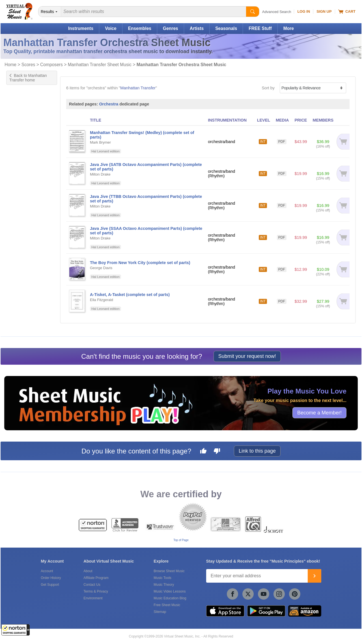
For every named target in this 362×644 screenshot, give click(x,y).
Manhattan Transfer (138, 88)
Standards (21, 221)
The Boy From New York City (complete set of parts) (140, 263)
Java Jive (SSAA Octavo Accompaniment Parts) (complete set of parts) (146, 231)
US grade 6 (22, 153)
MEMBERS (323, 120)
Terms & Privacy (96, 591)
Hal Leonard (23, 302)
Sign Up (324, 11)
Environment (93, 598)
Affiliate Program (96, 578)
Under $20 (21, 262)
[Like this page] (203, 452)
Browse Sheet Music (169, 571)
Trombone (21, 121)
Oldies (18, 215)
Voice (111, 28)
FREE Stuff (260, 28)
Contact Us (92, 585)
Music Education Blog (170, 598)
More (289, 28)
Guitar (17, 109)
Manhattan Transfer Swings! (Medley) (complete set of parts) (142, 135)
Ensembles (140, 28)
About (88, 571)
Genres (171, 28)
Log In (304, 11)
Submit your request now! (247, 356)
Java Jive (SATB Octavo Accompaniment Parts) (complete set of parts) (146, 167)
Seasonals (226, 28)
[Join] (314, 576)
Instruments (81, 28)
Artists (197, 28)
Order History (51, 578)
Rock (17, 209)
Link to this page (257, 451)
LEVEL (264, 120)
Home (10, 65)
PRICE (301, 120)
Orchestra (109, 104)
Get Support (50, 585)
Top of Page (181, 540)
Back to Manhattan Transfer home (28, 78)
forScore (20, 323)
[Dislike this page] (217, 452)
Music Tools (162, 578)
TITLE (96, 120)
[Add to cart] (343, 142)
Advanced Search (277, 12)
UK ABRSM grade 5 (30, 165)
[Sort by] (313, 88)
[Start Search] (253, 12)
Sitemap (160, 612)
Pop (16, 203)
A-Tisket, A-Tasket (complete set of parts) (130, 295)
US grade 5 (22, 147)
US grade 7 (22, 159)
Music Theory (164, 585)
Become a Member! (319, 413)
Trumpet (19, 127)
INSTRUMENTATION (227, 120)
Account (47, 571)
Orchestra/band (26, 241)
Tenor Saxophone (28, 115)
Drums (18, 103)
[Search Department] (50, 12)
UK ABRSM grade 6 (30, 171)
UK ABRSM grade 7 (30, 177)
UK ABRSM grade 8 (30, 183)
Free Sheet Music (167, 605)
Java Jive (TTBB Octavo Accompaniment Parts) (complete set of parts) (146, 199)
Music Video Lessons (170, 591)
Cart (347, 12)
